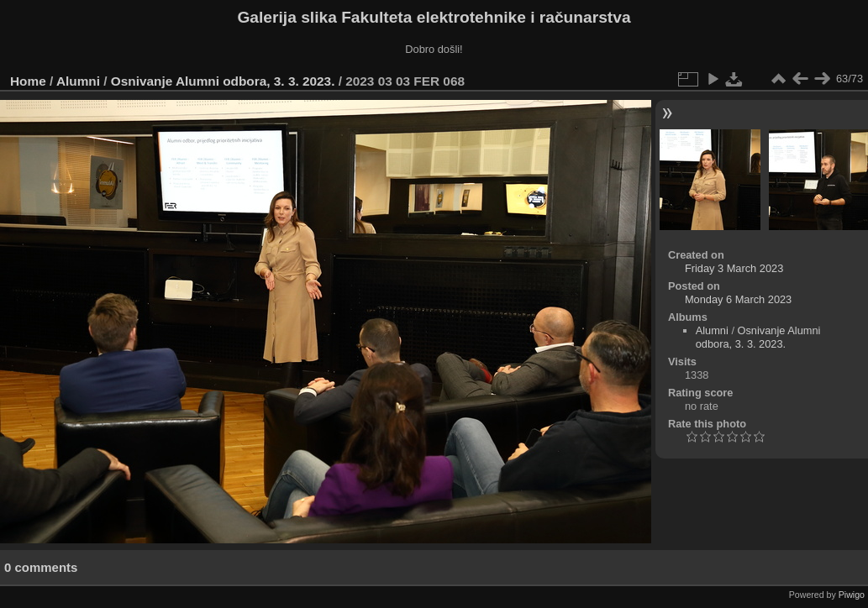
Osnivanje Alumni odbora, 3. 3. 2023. (223, 81)
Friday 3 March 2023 (734, 268)
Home (28, 81)
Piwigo (852, 595)
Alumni (78, 81)
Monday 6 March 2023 (738, 299)
